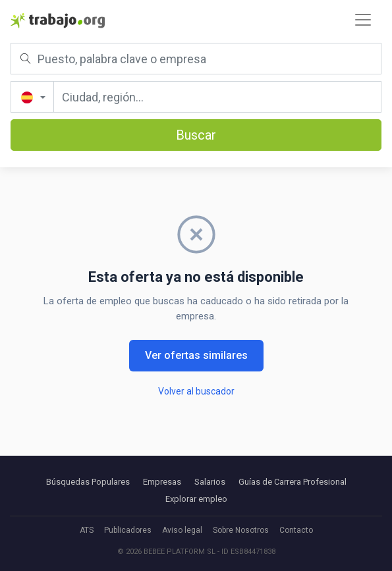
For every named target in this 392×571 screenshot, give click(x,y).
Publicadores (128, 530)
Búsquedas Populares (88, 482)
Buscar (196, 135)
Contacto (296, 530)
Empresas (162, 482)
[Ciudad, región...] (217, 97)
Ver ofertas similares (196, 355)
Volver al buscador (196, 391)
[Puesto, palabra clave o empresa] (196, 59)
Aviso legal (182, 530)
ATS (87, 530)
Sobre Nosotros (241, 530)
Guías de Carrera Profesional (293, 482)
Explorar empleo (196, 499)
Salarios (210, 482)
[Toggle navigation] (363, 20)
